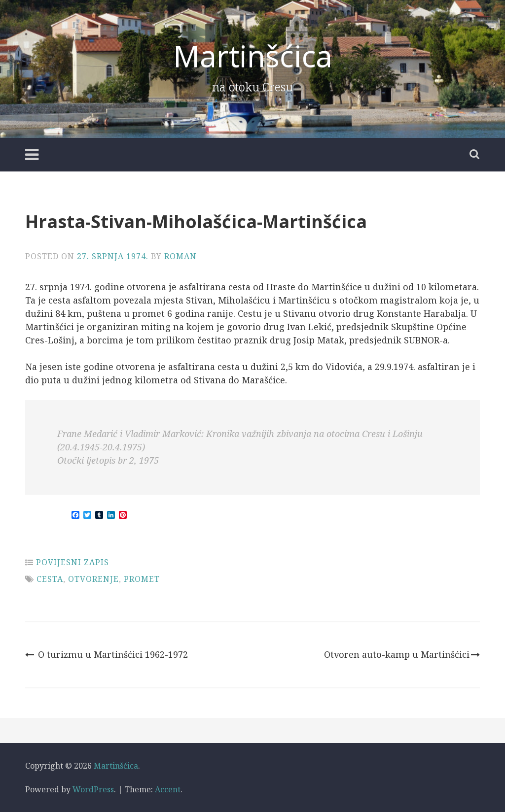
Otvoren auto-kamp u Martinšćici (402, 654)
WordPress (93, 789)
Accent (168, 789)
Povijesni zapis (72, 562)
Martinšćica (253, 56)
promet (142, 579)
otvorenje (93, 579)
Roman (180, 256)
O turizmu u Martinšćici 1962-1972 (107, 654)
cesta (50, 579)
